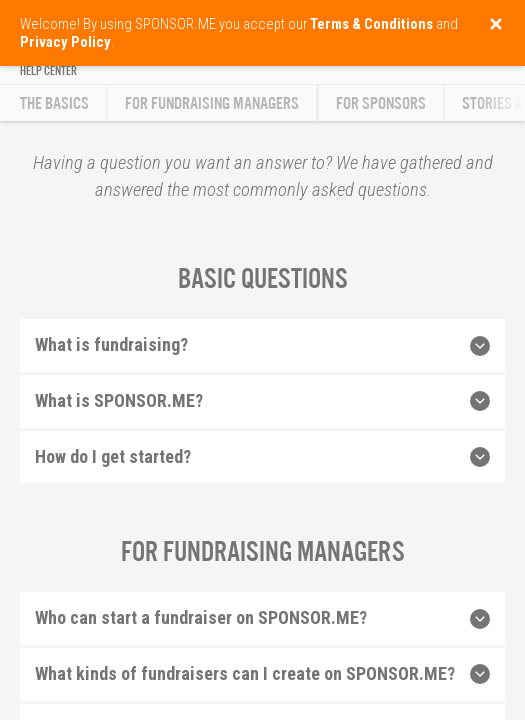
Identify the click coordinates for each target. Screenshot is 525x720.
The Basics (54, 103)
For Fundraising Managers (212, 103)
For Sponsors (381, 103)
